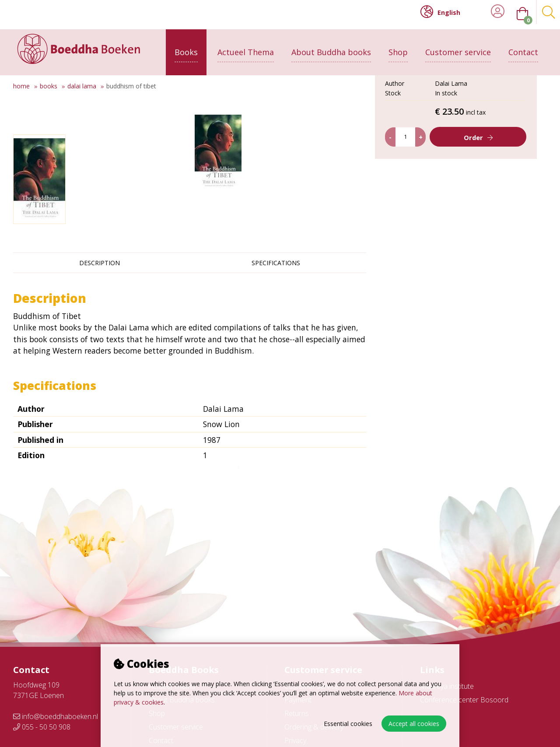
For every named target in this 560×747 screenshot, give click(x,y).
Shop (398, 47)
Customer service (458, 47)
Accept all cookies (414, 724)
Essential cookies (348, 724)
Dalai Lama (82, 86)
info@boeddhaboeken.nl (56, 716)
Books (186, 47)
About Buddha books (331, 47)
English (440, 12)
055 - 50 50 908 (42, 727)
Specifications (276, 263)
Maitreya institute (447, 686)
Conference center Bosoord (464, 700)
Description (100, 263)
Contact (523, 47)
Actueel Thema (246, 47)
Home (21, 86)
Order (473, 208)
